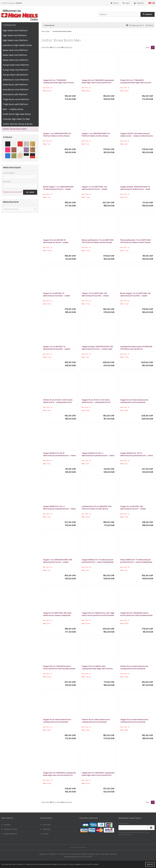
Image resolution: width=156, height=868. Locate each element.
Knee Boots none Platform (16, 90)
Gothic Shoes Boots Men (15, 129)
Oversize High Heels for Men (16, 119)
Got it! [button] (150, 864)
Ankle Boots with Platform (15, 85)
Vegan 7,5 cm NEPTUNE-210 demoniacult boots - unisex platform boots (94, 189)
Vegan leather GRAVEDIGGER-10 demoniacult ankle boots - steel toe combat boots (135, 189)
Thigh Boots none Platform (16, 99)
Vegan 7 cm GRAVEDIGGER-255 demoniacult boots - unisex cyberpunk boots (58, 562)
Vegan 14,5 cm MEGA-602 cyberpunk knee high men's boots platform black (97, 669)
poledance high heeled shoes (17, 45)
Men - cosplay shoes (13, 109)
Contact (44, 834)
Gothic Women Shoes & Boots (18, 124)
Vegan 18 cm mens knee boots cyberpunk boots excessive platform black (134, 402)
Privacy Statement (9, 834)
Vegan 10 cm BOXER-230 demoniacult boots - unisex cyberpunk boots (133, 509)
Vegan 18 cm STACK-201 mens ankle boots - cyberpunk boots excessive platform (96, 402)
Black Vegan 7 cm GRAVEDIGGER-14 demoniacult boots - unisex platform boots (59, 189)
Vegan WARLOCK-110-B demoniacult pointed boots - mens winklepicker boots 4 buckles (137, 456)
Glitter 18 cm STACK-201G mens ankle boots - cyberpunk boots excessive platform (58, 402)
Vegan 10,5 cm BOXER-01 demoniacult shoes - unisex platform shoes (56, 242)
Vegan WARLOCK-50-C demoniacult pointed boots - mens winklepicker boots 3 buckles (98, 456)
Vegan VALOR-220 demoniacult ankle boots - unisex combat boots (137, 135)
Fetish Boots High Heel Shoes (17, 114)
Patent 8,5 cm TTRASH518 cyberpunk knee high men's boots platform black (136, 83)
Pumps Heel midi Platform (16, 75)
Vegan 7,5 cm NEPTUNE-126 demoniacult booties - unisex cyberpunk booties (95, 296)
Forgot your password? (13, 192)
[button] (20, 209)
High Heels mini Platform (15, 35)
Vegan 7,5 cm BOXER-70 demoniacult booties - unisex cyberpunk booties (57, 349)
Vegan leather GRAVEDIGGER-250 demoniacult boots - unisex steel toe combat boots (97, 349)
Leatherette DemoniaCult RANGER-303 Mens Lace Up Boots (137, 348)
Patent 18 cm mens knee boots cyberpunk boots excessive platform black (96, 722)
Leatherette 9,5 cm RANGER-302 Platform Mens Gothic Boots (97, 508)
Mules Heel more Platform (16, 60)
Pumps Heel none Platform (16, 65)
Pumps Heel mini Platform (16, 70)
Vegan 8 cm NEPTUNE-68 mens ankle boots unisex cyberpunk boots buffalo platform (57, 615)
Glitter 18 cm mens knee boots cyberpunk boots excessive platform (134, 669)
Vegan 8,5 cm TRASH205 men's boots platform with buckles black (136, 614)
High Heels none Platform (15, 31)
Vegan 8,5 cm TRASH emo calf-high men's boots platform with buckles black (98, 615)
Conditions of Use (9, 829)
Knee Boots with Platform (15, 94)
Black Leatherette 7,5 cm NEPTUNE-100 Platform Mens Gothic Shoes (98, 241)
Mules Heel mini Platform (15, 55)
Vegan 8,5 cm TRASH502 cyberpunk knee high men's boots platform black (59, 775)
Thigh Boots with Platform (15, 104)
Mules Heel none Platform (15, 50)
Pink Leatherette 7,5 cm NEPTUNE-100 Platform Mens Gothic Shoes (136, 241)
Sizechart (6, 825)
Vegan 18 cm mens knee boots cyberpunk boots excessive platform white (134, 722)
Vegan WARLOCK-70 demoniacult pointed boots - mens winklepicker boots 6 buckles (98, 562)
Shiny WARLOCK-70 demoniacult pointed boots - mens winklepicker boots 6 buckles (136, 562)
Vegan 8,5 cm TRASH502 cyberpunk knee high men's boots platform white (98, 775)
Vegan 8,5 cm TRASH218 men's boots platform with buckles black (59, 667)
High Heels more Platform (15, 40)
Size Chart (45, 825)
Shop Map (45, 829)
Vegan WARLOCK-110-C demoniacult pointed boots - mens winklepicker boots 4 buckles (59, 509)
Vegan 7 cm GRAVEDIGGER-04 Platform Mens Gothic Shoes (96, 135)
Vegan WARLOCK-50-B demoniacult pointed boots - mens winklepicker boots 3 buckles (59, 456)
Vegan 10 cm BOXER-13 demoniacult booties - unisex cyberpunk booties (57, 296)
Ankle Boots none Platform (16, 80)
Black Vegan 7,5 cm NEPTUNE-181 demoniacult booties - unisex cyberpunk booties (135, 296)
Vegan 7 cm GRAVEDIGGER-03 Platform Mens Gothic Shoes (57, 135)
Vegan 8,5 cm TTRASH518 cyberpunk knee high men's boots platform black (59, 83)
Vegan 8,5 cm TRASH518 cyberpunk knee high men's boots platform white (98, 83)
